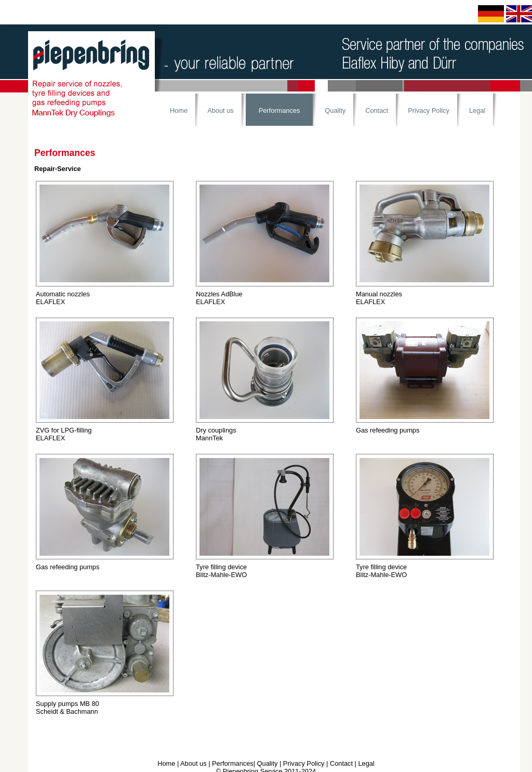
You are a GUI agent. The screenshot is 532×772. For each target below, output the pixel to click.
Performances (280, 110)
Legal (477, 110)
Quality (335, 110)
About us (221, 110)
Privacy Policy (429, 110)
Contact (377, 110)
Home (179, 110)
